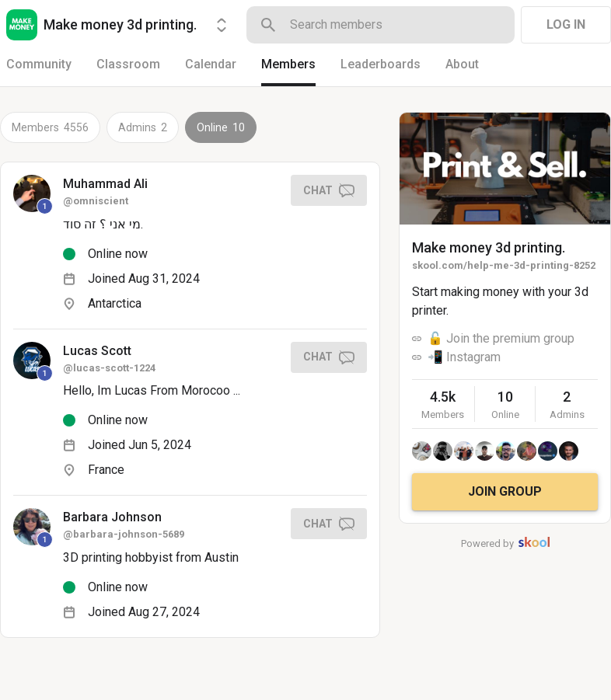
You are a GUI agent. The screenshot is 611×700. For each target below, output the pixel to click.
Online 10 (221, 127)
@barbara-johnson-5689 (124, 534)
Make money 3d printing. (489, 247)
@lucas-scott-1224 (109, 368)
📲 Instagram (464, 357)
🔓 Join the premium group (501, 338)
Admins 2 (143, 127)
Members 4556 (50, 127)
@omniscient (96, 201)
